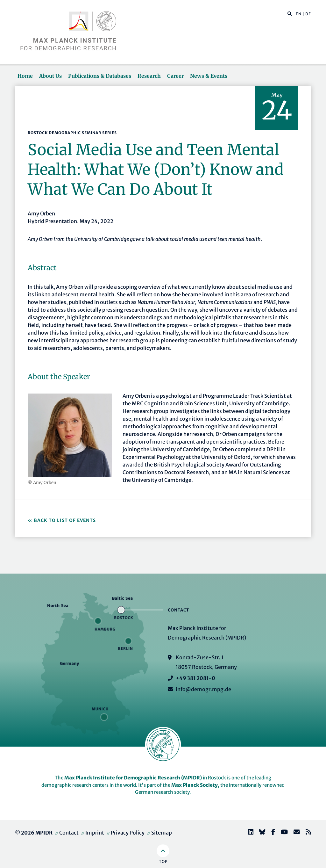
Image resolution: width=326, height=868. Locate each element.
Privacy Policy (128, 833)
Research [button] (149, 76)
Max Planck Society (195, 785)
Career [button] (175, 76)
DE (308, 14)
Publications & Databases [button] (100, 76)
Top (163, 861)
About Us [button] (50, 76)
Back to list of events (65, 520)
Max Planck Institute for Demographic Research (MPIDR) (133, 778)
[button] (290, 13)
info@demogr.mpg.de (203, 689)
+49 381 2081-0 (195, 678)
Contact (69, 833)
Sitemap (162, 833)
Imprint (95, 833)
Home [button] (25, 76)
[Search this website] (286, 14)
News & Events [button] (209, 76)
